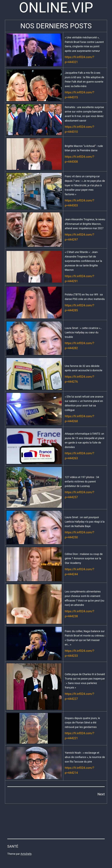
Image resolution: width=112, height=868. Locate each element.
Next (101, 794)
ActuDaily (26, 854)
